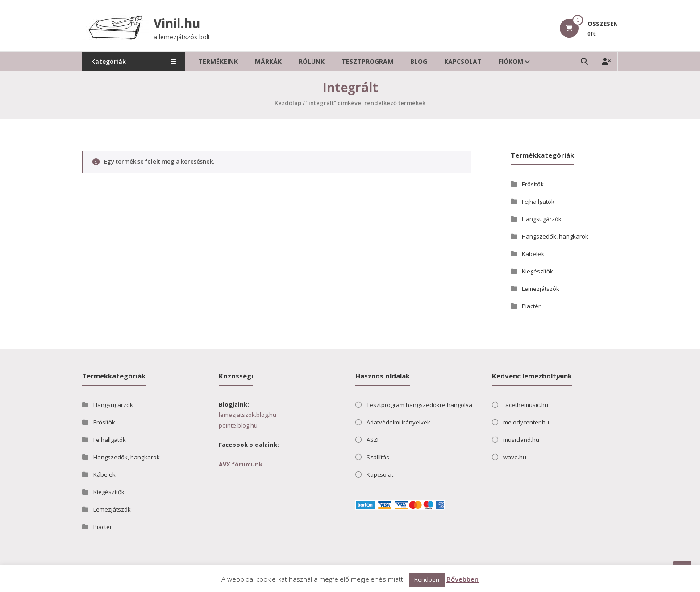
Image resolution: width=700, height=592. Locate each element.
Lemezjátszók (541, 289)
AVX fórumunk (241, 464)
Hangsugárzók (542, 219)
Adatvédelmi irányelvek (398, 422)
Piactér (531, 306)
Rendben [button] (427, 579)
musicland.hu (521, 440)
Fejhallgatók (538, 202)
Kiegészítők (537, 271)
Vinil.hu (177, 23)
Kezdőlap (288, 103)
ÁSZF (373, 440)
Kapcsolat (463, 61)
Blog (419, 61)
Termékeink (218, 61)
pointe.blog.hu (238, 425)
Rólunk (312, 61)
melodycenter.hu (526, 422)
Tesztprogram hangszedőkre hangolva (419, 405)
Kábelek (533, 254)
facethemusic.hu (526, 405)
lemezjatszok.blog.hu (248, 415)
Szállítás (378, 457)
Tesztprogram (367, 61)
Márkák (268, 61)
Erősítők (533, 184)
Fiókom (511, 61)
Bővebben (462, 579)
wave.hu (515, 457)
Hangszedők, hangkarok (555, 236)
